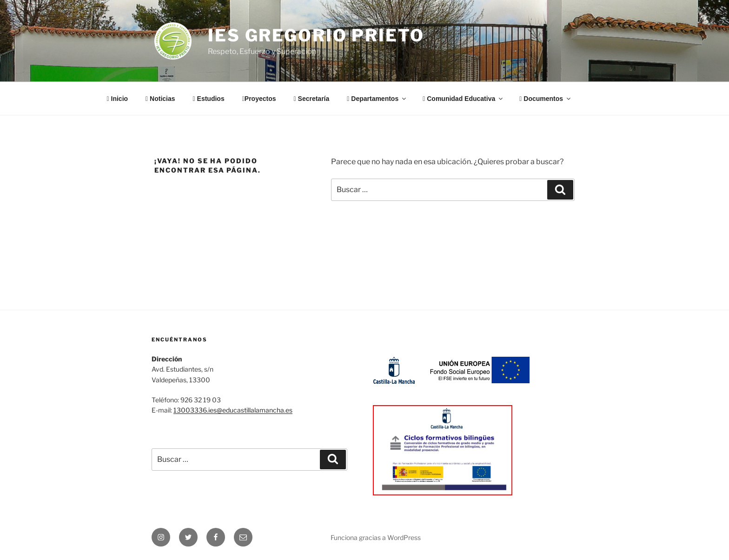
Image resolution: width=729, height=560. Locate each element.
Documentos (546, 99)
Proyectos (259, 99)
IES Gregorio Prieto (316, 35)
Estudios (209, 99)
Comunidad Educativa (463, 99)
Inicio (118, 99)
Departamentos (377, 99)
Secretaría (312, 99)
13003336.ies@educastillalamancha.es (233, 410)
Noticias (160, 99)
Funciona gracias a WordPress (376, 537)
